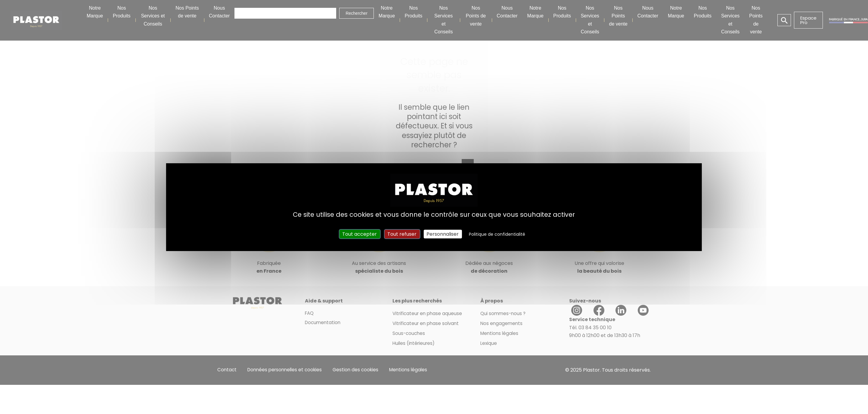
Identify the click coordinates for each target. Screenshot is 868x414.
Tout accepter (360, 234)
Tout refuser (402, 234)
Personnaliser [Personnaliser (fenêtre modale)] (443, 234)
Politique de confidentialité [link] (497, 234)
